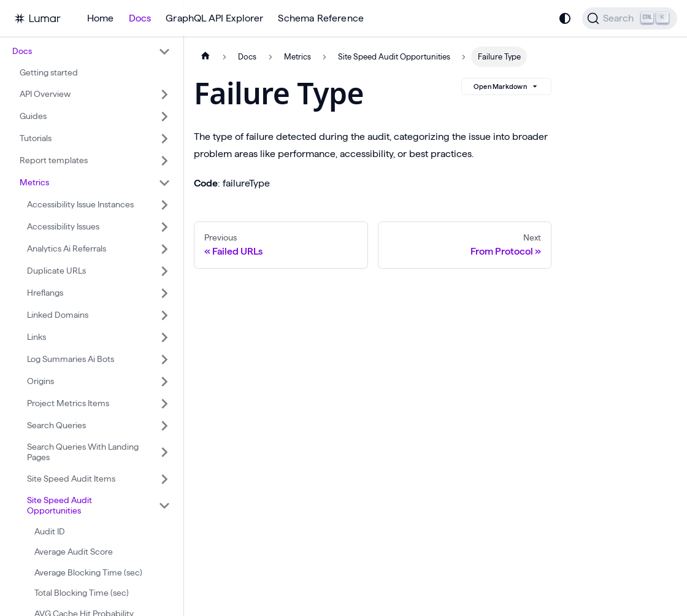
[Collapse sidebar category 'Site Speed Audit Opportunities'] (164, 506)
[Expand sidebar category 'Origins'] (164, 382)
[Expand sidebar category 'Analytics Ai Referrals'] (164, 249)
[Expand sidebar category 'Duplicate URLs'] (164, 271)
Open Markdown (506, 87)
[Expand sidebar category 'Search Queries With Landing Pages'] (164, 452)
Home (101, 18)
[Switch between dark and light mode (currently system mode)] (565, 18)
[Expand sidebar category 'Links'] (164, 337)
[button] (91, 52)
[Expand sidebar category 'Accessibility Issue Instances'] (164, 205)
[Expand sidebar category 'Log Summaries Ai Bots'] (164, 360)
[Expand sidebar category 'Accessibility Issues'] (164, 227)
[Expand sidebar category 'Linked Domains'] (164, 315)
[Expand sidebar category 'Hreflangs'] (164, 293)
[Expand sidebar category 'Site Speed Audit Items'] (164, 479)
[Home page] (205, 57)
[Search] (630, 18)
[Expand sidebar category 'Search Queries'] (164, 426)
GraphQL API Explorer (214, 18)
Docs (140, 18)
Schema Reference (321, 18)
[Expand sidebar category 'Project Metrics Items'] (164, 404)
